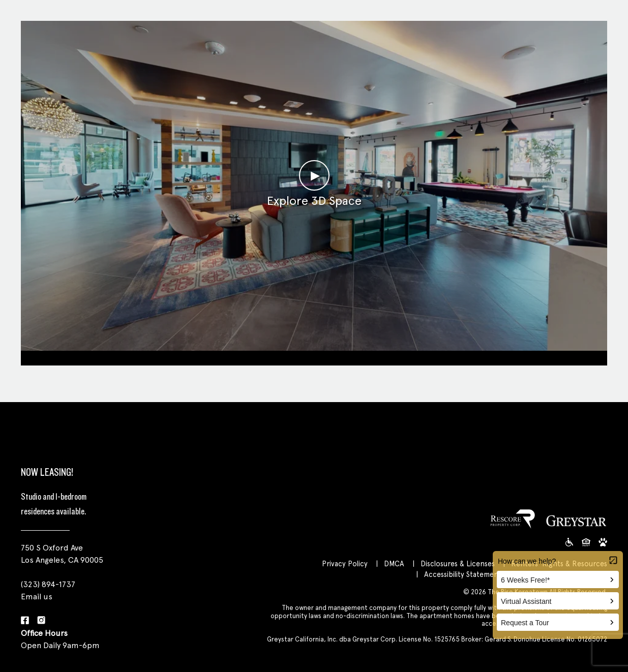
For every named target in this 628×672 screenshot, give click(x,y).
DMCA (394, 563)
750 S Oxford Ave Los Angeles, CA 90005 (62, 554)
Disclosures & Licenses (458, 563)
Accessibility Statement (463, 574)
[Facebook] (25, 621)
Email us (37, 597)
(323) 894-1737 (48, 584)
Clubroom (314, 357)
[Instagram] (41, 621)
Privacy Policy (345, 563)
